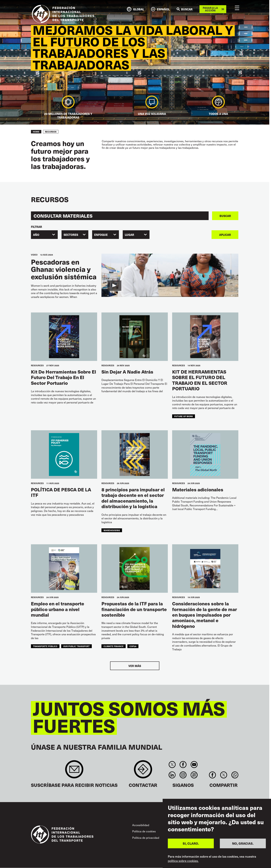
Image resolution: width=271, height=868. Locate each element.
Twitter (172, 765)
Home (36, 132)
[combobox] (44, 235)
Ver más (135, 666)
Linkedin (172, 775)
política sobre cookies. (183, 861)
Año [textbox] (36, 235)
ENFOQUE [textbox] (101, 235)
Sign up (74, 771)
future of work (184, 416)
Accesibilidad (141, 825)
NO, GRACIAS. (243, 843)
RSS (194, 775)
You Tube (194, 765)
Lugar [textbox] (129, 235)
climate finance (114, 646)
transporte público (45, 646)
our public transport (76, 646)
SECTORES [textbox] (71, 235)
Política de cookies (144, 831)
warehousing (112, 530)
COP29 (133, 646)
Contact (143, 771)
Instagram (183, 775)
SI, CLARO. (191, 843)
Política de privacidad (146, 838)
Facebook (183, 765)
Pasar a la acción (210, 9)
